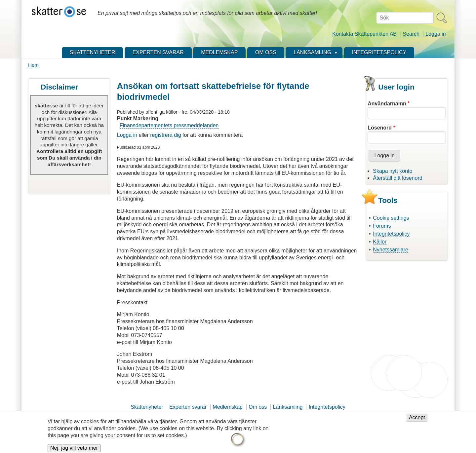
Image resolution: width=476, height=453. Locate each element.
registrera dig (165, 135)
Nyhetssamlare (391, 250)
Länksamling (288, 407)
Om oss (258, 407)
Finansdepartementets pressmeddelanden (169, 125)
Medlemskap (228, 407)
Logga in (436, 34)
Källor (380, 242)
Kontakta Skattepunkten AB (364, 34)
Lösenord (380, 128)
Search (411, 34)
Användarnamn (387, 104)
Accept (417, 421)
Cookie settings (391, 218)
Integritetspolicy (391, 234)
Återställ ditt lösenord (397, 178)
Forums (382, 226)
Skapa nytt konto (393, 171)
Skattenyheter (147, 407)
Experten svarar (188, 407)
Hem (33, 65)
